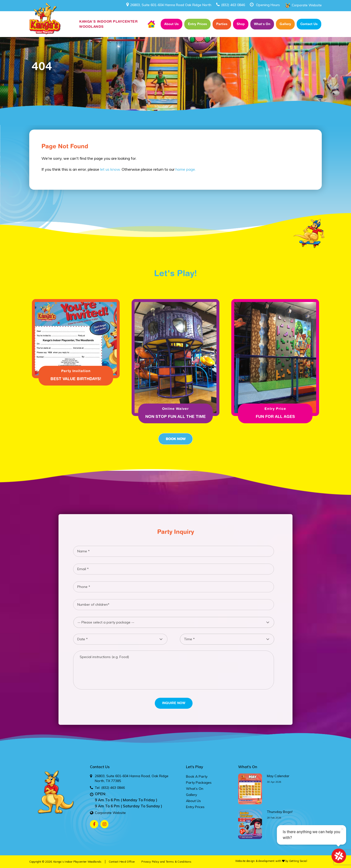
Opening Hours (268, 5)
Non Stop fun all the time (175, 416)
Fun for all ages (275, 416)
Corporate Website (307, 5)
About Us (171, 24)
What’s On (262, 24)
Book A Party (197, 776)
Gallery (285, 24)
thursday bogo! (280, 812)
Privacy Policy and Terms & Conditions (166, 862)
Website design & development (255, 861)
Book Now (175, 439)
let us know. (110, 169)
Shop (241, 24)
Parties (222, 24)
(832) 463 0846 (231, 5)
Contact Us (309, 24)
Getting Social (298, 861)
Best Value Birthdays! (76, 379)
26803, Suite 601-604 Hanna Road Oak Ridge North (169, 5)
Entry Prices (197, 24)
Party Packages (199, 783)
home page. (186, 169)
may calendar (278, 776)
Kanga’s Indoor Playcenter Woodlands (78, 862)
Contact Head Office (122, 862)
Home (151, 24)
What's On (248, 767)
